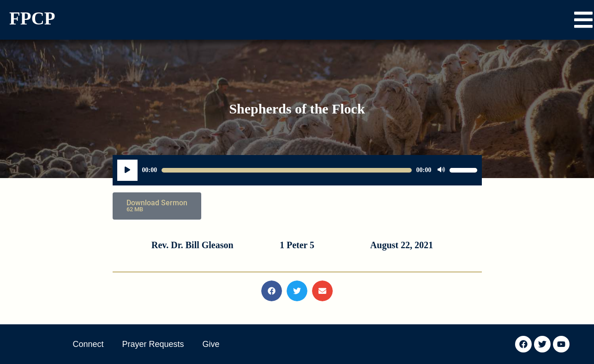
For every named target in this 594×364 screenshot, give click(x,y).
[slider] (287, 170)
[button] (583, 20)
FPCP (32, 18)
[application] (297, 170)
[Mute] (441, 170)
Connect (88, 344)
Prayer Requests (153, 344)
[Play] (127, 170)
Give (211, 344)
